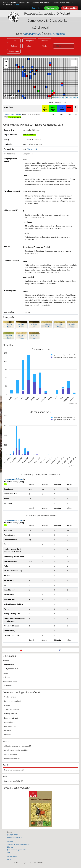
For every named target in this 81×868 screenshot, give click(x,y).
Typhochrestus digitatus (13, 479)
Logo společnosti (11, 718)
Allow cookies (52, 8)
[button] (50, 96)
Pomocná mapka (12, 857)
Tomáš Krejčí (32, 149)
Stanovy (7, 735)
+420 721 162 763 (13, 835)
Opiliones (6, 677)
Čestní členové (10, 697)
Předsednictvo (10, 726)
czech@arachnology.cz (15, 838)
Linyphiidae (58, 34)
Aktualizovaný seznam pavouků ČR (18, 746)
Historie (7, 705)
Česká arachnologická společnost (19, 844)
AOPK (8, 852)
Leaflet (56, 98)
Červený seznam (11, 754)
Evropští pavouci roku (13, 759)
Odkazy (14, 46)
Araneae (6, 660)
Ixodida (5, 673)
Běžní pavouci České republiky (16, 750)
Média (45, 46)
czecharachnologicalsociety (17, 850)
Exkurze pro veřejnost (13, 701)
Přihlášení (15, 51)
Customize (36, 8)
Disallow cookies (70, 8)
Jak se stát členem (12, 710)
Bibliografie (29, 41)
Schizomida (7, 686)
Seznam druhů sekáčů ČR (14, 770)
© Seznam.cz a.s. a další (69, 98)
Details (17, 5)
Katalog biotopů (11, 714)
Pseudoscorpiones (10, 681)
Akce (29, 46)
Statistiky (9, 859)
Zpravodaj (45, 41)
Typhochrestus (12, 669)
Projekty (7, 731)
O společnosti (10, 722)
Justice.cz (10, 842)
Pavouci (11, 847)
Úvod (14, 41)
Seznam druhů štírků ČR (14, 781)
